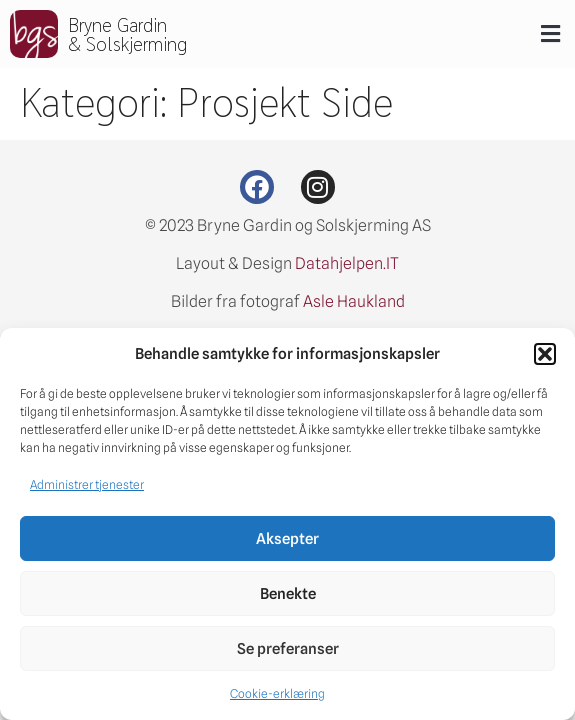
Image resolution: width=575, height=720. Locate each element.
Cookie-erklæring (277, 693)
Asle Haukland (354, 301)
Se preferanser (288, 649)
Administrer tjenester (87, 484)
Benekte (288, 594)
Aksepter (287, 539)
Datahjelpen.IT (347, 263)
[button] (545, 354)
